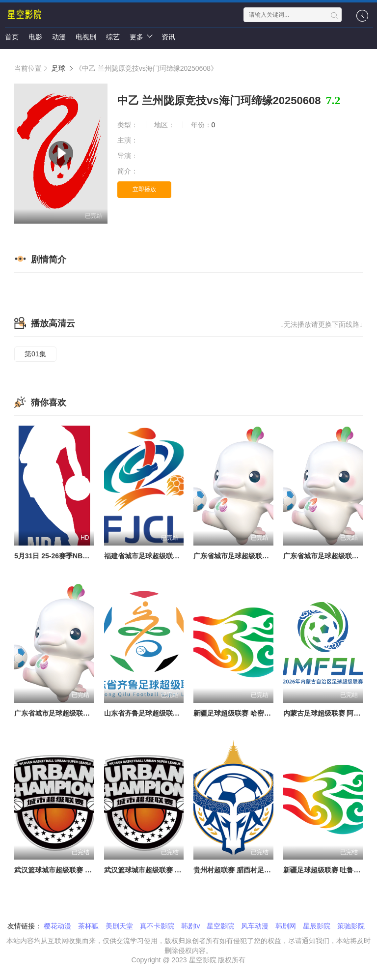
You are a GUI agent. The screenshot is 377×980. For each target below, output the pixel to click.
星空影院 (220, 926)
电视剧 (86, 37)
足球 (58, 68)
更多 (141, 36)
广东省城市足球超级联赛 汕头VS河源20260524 (266, 556)
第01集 (35, 354)
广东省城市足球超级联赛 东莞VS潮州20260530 (87, 713)
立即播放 (144, 189)
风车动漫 (255, 926)
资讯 (168, 37)
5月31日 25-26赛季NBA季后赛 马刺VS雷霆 (81, 556)
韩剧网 (286, 926)
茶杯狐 (88, 926)
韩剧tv (191, 926)
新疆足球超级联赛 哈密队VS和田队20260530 (262, 713)
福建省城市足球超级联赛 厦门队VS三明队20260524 (183, 556)
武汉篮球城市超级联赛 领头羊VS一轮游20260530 (180, 870)
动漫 (59, 37)
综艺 (113, 37)
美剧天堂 (119, 926)
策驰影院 (351, 926)
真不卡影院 (157, 926)
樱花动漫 (57, 926)
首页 (12, 37)
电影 (35, 37)
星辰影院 (317, 926)
